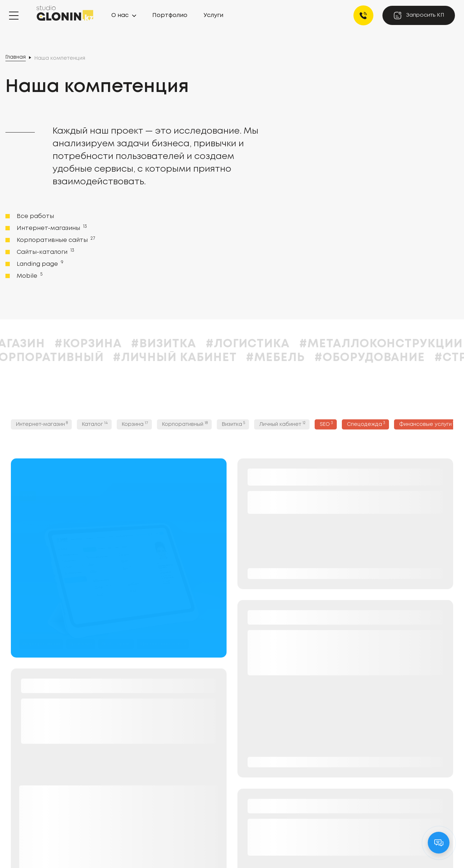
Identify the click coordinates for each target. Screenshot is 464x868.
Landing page (39, 264)
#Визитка (185, 344)
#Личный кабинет (196, 358)
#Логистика (269, 344)
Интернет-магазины (51, 228)
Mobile (29, 276)
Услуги (214, 15)
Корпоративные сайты (55, 240)
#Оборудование (390, 358)
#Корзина (109, 344)
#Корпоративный (64, 358)
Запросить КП (419, 15)
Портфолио (170, 15)
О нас (120, 15)
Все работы (35, 216)
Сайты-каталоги (45, 252)
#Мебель (297, 358)
